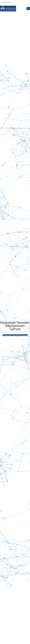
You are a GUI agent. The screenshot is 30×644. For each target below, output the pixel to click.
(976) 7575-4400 (6, 2)
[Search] (29, 2)
